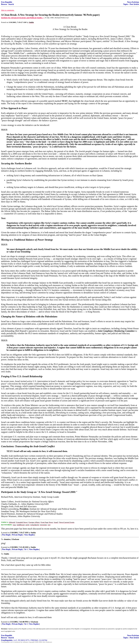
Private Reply (17, 535)
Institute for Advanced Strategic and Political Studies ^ (22, 18)
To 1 (26, 549)
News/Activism (133, 2)
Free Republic (7, 2)
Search (11, 4)
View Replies (29, 535)
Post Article (134, 4)
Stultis (33, 533)
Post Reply (6, 535)
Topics (126, 4)
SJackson (34, 622)
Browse (4, 4)
